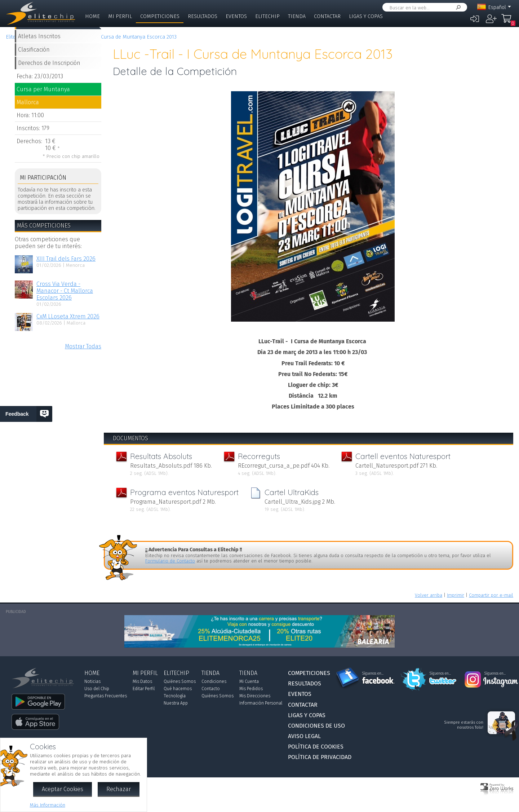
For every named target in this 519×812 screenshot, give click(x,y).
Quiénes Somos (180, 681)
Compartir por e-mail (491, 595)
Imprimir (456, 595)
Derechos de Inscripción (49, 63)
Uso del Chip (97, 689)
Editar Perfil (144, 689)
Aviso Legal (304, 736)
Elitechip (267, 16)
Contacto (211, 689)
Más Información (48, 805)
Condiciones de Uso (316, 726)
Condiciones (214, 681)
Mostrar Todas (83, 346)
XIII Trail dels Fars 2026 (66, 259)
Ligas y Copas (366, 16)
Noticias (92, 681)
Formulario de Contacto (170, 561)
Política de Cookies (316, 747)
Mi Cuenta (249, 681)
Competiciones (160, 16)
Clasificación (34, 50)
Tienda (297, 16)
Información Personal (261, 703)
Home (92, 16)
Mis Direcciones (255, 696)
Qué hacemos (178, 689)
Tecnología (175, 696)
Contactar (327, 16)
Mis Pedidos (251, 689)
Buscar (457, 7)
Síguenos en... (373, 674)
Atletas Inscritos (39, 36)
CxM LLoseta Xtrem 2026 (68, 316)
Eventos (236, 16)
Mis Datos (142, 681)
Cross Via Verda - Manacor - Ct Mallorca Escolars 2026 (65, 291)
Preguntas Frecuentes (106, 696)
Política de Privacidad (320, 757)
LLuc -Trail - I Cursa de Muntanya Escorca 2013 (123, 37)
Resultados (203, 16)
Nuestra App (176, 703)
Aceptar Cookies (63, 789)
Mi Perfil (120, 16)
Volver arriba (429, 595)
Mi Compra (508, 22)
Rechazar (119, 789)
